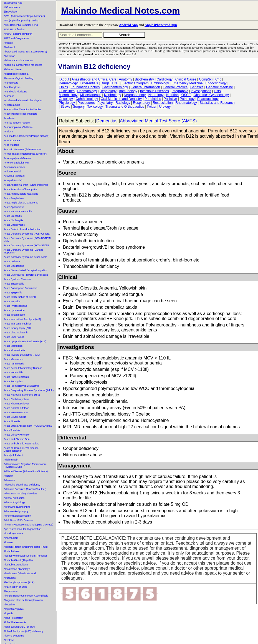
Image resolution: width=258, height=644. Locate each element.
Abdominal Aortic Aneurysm (19, 61)
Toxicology (95, 107)
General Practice (175, 87)
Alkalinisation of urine (15, 587)
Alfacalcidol (10, 578)
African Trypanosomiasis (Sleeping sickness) (28, 525)
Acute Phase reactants (16, 377)
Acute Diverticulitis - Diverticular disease (26, 275)
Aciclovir (8, 132)
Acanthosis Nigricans (15, 92)
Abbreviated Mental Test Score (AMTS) (25, 52)
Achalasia (9, 118)
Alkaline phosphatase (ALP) (19, 582)
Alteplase (9, 640)
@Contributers (12, 7)
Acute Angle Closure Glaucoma (21, 203)
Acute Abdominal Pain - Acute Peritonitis (26, 185)
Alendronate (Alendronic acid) (20, 573)
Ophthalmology (87, 99)
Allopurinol (9, 605)
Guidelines (67, 91)
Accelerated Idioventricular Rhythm (23, 100)
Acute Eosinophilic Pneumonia (21, 288)
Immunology (128, 91)
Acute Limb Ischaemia (16, 333)
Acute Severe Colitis (15, 417)
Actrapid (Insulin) (13, 180)
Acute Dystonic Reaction (17, 279)
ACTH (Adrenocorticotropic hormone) (24, 16)
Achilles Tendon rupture (17, 123)
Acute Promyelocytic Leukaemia (21, 386)
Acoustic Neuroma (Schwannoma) (23, 149)
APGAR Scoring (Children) (18, 34)
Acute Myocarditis (13, 359)
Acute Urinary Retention (17, 435)
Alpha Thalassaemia (15, 622)
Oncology (66, 99)
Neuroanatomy (135, 95)
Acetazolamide (12, 105)
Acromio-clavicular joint (17, 163)
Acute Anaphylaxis (14, 198)
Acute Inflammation (14, 315)
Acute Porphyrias (13, 381)
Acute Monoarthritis (14, 350)
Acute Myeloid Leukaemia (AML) (22, 355)
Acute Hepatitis (12, 301)
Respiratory (141, 103)
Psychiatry (105, 103)
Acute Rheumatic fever (16, 404)
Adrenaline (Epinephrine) (17, 507)
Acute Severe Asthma (16, 412)
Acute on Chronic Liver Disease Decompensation (21, 449)
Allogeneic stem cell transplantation (23, 600)
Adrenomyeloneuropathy (17, 516)
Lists (217, 91)
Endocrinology (216, 83)
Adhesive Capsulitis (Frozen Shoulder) (25, 489)
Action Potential (12, 172)
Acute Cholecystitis (14, 225)
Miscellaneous (91, 95)
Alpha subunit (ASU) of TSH (19, 627)
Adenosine (10, 480)
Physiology (67, 103)
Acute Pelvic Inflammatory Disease (23, 368)
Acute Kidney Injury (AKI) (18, 328)
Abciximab (9, 56)
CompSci (206, 79)
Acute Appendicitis (14, 207)
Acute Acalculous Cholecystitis (21, 189)
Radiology (123, 103)
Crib (218, 79)
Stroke (65, 107)
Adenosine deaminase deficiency (22, 485)
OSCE (186, 95)
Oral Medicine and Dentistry (121, 99)
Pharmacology (208, 99)
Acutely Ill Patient (13, 455)
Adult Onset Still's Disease (18, 520)
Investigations (201, 91)
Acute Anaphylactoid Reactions (21, 194)
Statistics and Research (217, 103)
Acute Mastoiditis (13, 346)
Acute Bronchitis (13, 216)
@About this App (13, 3)
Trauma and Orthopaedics (125, 107)
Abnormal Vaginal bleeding (18, 78)
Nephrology (112, 95)
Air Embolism (11, 538)
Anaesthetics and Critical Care (94, 79)
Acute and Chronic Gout (17, 439)
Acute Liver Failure (14, 337)
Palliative (170, 99)
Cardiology (164, 79)
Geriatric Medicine (220, 87)
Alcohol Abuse (12, 551)
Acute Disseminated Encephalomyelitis (25, 270)
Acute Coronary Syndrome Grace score (26, 257)
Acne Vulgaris (11, 145)
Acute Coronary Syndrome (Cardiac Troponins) (23, 251)
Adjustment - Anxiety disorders (21, 494)
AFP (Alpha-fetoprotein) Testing (21, 21)
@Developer (11, 12)
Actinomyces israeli (14, 167)
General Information (145, 87)
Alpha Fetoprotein (13, 618)
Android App (128, 25)
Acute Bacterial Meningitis (18, 212)
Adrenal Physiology (14, 502)
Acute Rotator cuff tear (16, 408)
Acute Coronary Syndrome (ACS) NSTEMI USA (27, 240)
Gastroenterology (115, 87)
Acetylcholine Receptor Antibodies (22, 109)
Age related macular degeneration (22, 529)
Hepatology (108, 91)
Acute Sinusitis (12, 421)
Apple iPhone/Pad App (161, 25)
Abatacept (9, 47)
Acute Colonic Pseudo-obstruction (22, 229)
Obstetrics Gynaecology (211, 95)
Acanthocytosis (12, 87)
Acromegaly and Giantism (18, 158)
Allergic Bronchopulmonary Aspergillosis (26, 596)
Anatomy (126, 79)
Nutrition (172, 95)
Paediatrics (153, 99)
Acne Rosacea (12, 140)
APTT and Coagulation (16, 38)
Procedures (86, 103)
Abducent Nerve (13, 69)
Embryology (160, 83)
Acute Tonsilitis (12, 430)
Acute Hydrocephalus (16, 306)
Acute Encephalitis (14, 284)
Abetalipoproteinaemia (16, 74)
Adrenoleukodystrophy (16, 511)
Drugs (105, 83)
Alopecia (8, 613)
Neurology (156, 95)
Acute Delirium (12, 261)
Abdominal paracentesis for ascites (23, 65)
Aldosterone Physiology (17, 569)
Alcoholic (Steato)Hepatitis (18, 560)
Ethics (63, 87)
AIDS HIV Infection (14, 29)
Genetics (197, 87)
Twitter (152, 107)
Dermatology (68, 83)
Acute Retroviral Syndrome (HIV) (22, 395)
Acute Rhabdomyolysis (16, 399)
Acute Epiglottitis (13, 293)
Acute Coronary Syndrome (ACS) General (27, 234)
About (65, 79)
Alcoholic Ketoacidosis (16, 565)
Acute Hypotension (14, 310)
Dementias (107, 121)
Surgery (79, 107)
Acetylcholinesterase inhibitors (20, 114)
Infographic (180, 91)
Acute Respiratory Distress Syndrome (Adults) (29, 390)
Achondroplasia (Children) (18, 127)
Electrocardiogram (135, 83)
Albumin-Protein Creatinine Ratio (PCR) (26, 547)
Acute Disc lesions (14, 266)
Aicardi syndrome (13, 534)
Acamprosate (11, 83)
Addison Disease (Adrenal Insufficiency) (26, 471)
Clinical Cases (186, 79)
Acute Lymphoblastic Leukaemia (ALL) (25, 341)
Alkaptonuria (11, 591)
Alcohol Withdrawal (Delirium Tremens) (25, 556)
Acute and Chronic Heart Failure (21, 444)
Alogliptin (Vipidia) (14, 609)
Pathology (187, 99)
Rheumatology (186, 103)
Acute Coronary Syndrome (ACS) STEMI (26, 245)
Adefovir (8, 476)
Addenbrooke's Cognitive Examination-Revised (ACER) (25, 466)
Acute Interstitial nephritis (18, 324)
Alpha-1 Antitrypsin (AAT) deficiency (23, 631)
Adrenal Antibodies (14, 498)
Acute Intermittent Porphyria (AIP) (22, 319)
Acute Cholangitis (13, 220)
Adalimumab (11, 460)
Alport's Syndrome (14, 636)
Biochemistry (144, 79)
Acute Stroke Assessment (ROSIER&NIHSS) (28, 426)
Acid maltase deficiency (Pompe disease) (26, 136)
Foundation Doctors (85, 87)
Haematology (87, 91)
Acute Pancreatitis (14, 364)
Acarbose (9, 96)
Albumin (8, 542)
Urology (165, 107)
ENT (116, 83)
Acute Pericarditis (13, 373)
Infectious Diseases (155, 91)
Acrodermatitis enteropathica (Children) (25, 154)
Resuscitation (163, 103)
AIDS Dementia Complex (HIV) (21, 25)
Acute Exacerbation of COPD (20, 297)
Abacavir (8, 43)
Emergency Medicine (187, 83)
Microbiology (68, 95)
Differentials (89, 83)
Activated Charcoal (14, 176)
